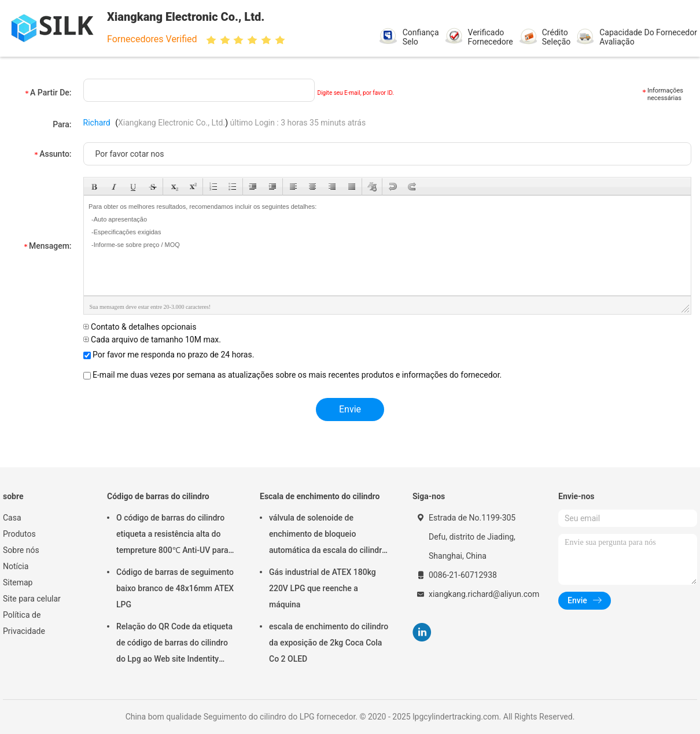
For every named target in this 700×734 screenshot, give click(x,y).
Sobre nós (21, 550)
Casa (12, 518)
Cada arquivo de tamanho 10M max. (152, 340)
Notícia (16, 566)
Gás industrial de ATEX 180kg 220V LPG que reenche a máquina (323, 588)
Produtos (19, 534)
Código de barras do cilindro (158, 496)
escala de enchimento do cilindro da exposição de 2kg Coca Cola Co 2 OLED (329, 643)
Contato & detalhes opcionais (140, 327)
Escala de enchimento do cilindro (320, 496)
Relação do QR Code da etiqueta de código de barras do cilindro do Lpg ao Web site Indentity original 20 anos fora (174, 644)
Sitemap (18, 582)
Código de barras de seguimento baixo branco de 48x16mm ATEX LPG (175, 588)
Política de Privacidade (24, 623)
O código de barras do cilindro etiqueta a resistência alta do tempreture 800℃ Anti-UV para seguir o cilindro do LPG (172, 536)
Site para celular (32, 599)
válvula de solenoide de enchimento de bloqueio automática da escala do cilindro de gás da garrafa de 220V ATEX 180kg (328, 536)
